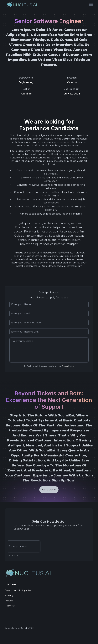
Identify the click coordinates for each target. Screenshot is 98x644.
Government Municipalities (18, 591)
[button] (90, 4)
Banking (9, 596)
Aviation (9, 601)
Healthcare (10, 607)
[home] (22, 4)
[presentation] (64, 547)
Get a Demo (49, 491)
